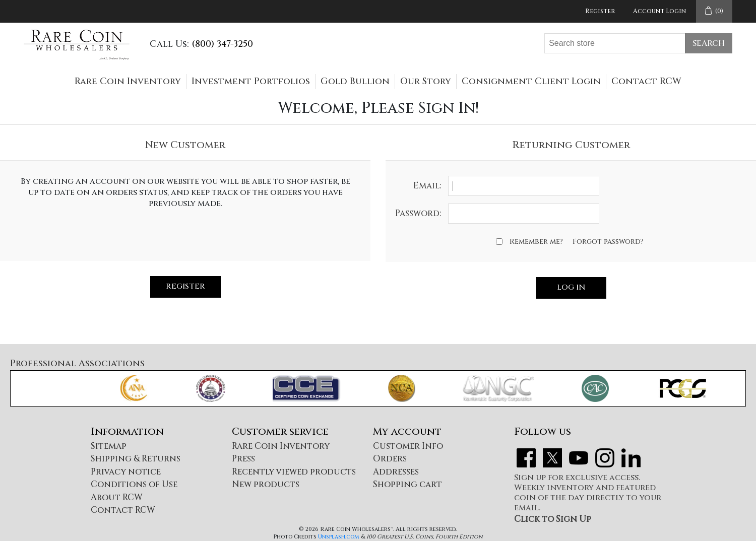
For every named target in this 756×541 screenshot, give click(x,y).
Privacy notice (126, 472)
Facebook (526, 458)
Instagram (605, 458)
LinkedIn (631, 458)
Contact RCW (646, 81)
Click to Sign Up (553, 519)
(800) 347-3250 (222, 44)
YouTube (579, 458)
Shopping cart (407, 484)
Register (600, 11)
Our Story (426, 81)
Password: (418, 213)
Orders (390, 459)
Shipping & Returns (136, 459)
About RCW (117, 497)
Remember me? (536, 242)
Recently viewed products (294, 472)
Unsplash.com (339, 537)
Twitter (552, 458)
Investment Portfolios (251, 81)
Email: (427, 186)
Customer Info (408, 446)
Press (243, 459)
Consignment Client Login (531, 81)
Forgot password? (608, 242)
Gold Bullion (355, 81)
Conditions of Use (134, 484)
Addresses (396, 472)
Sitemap (109, 446)
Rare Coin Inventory (128, 81)
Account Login (659, 11)
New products (266, 484)
